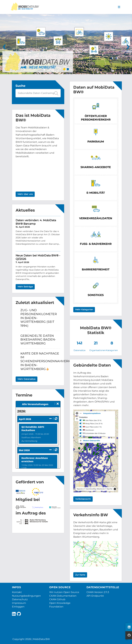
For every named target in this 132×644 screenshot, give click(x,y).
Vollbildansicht (83, 499)
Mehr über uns (25, 194)
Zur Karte (80, 575)
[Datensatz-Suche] (38, 93)
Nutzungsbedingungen (26, 596)
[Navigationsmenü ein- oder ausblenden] (119, 7)
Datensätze (80, 350)
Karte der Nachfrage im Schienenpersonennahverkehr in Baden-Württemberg (49, 361)
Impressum (19, 603)
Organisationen (98, 350)
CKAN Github (57, 599)
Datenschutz (20, 599)
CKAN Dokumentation (63, 596)
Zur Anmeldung (29, 441)
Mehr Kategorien (84, 310)
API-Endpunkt (95, 596)
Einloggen (18, 607)
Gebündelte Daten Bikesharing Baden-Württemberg (38, 340)
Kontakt (17, 592)
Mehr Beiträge (25, 287)
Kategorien (112, 350)
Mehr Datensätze (27, 379)
